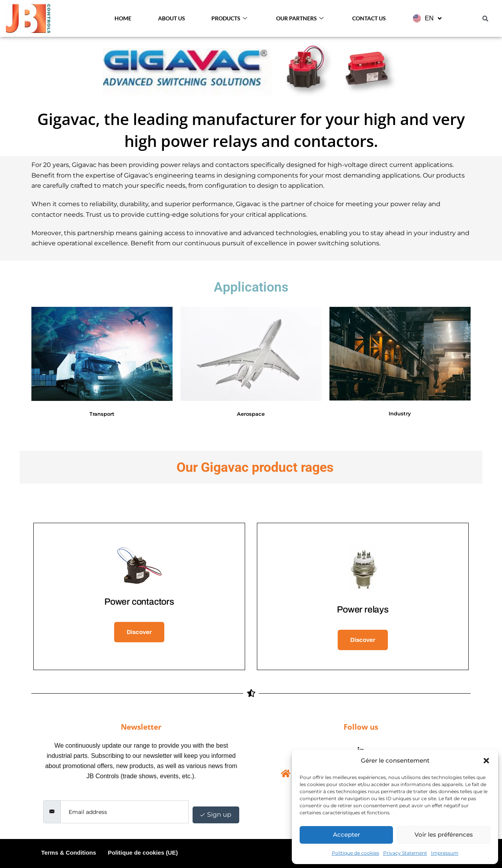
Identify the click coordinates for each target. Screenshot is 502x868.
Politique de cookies (356, 853)
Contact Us (369, 18)
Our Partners (300, 18)
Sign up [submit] (216, 815)
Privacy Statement (405, 853)
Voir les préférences (444, 834)
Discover (139, 632)
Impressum (445, 853)
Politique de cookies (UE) (144, 853)
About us (172, 18)
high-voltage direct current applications (390, 165)
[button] (486, 761)
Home (123, 18)
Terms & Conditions (69, 853)
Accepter (346, 834)
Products (229, 18)
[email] (125, 812)
